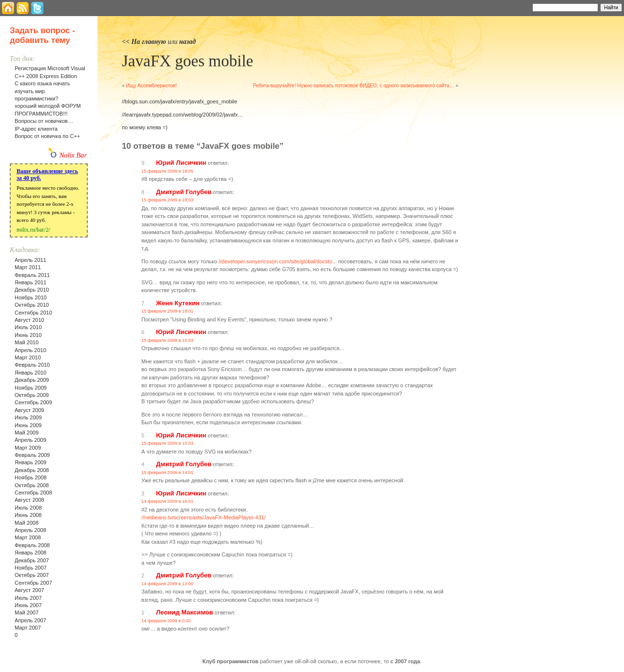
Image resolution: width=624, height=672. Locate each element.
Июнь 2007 (28, 605)
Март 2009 (28, 448)
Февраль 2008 (32, 545)
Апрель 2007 (30, 620)
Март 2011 (28, 267)
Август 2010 (29, 320)
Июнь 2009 (28, 425)
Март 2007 (28, 628)
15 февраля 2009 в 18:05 (167, 171)
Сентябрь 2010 (33, 313)
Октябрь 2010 (32, 305)
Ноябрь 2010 (31, 297)
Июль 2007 (28, 598)
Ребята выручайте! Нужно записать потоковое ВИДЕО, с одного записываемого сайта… (354, 86)
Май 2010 (27, 342)
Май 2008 (27, 523)
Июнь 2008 (28, 515)
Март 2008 (28, 537)
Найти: (519, 7)
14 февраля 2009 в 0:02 (166, 621)
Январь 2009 (30, 462)
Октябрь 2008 (32, 485)
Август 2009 (29, 410)
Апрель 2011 (30, 260)
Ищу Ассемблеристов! (151, 86)
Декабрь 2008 (32, 470)
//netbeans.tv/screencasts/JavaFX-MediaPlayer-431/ (204, 517)
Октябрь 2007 (32, 575)
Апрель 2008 (30, 530)
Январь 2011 (30, 282)
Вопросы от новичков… (44, 121)
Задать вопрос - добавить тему (42, 35)
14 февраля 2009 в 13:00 (167, 584)
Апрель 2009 (30, 440)
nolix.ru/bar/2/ (33, 230)
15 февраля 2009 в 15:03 (167, 340)
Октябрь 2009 (32, 395)
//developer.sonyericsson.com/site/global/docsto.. (277, 261)
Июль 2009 (28, 417)
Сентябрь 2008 (33, 493)
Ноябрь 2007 (31, 568)
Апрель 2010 (30, 350)
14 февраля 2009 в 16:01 (167, 501)
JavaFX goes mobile (187, 61)
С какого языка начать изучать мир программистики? (42, 91)
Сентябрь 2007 (33, 583)
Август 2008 (29, 500)
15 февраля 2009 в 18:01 (167, 311)
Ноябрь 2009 (31, 388)
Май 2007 (27, 613)
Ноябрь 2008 (31, 477)
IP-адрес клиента (36, 129)
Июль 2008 (28, 508)
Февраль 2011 (32, 275)
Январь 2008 (30, 553)
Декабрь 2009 (32, 380)
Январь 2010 (30, 373)
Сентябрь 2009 (33, 402)
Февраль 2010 (32, 365)
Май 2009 (27, 433)
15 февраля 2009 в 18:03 (167, 200)
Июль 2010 (28, 327)
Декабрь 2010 (32, 290)
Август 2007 (29, 590)
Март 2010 (28, 357)
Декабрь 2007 (32, 560)
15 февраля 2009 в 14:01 (167, 473)
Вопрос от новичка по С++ (47, 136)
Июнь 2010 (28, 335)
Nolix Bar (73, 155)
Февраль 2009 (32, 455)
